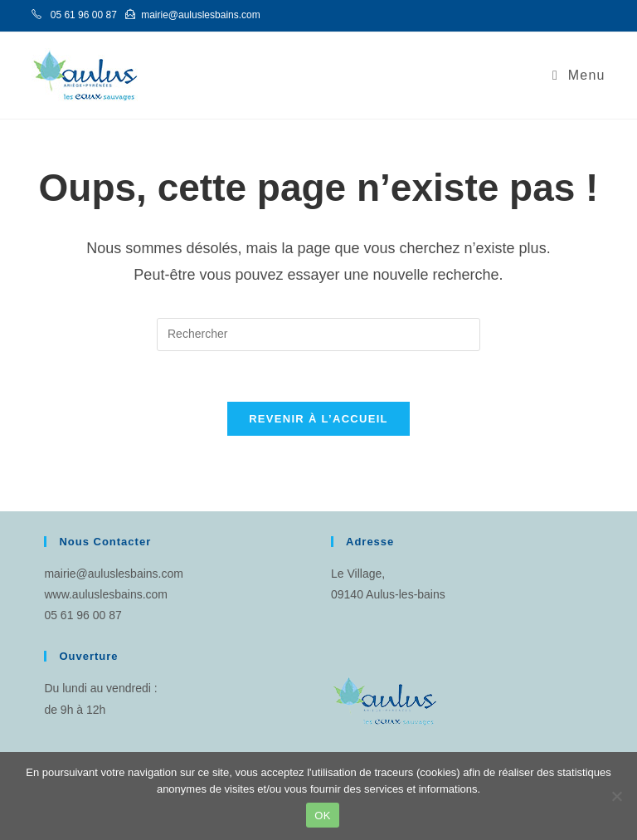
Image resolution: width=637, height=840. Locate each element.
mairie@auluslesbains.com (114, 574)
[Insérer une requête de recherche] (318, 335)
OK (322, 816)
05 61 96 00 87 (83, 615)
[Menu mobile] (579, 75)
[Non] (616, 796)
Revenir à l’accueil (318, 419)
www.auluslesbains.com (106, 594)
